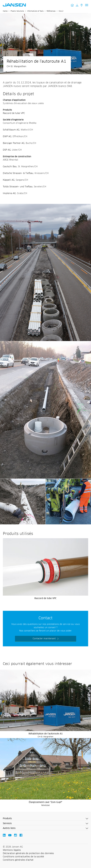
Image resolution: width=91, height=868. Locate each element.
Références (51, 11)
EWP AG (7, 136)
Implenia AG (9, 193)
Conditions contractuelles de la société (23, 857)
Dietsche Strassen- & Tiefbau (18, 173)
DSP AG (7, 150)
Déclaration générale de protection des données (28, 853)
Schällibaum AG (11, 130)
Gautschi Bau (10, 167)
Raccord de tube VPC (14, 113)
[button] (45, 819)
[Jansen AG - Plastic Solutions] (45, 206)
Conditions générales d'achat (18, 860)
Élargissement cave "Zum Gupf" (45, 802)
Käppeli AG (9, 180)
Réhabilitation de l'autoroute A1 (46, 734)
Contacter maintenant (44, 639)
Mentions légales (12, 850)
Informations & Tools (35, 11)
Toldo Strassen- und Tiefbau (18, 187)
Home (5, 11)
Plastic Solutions (17, 11)
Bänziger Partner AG (14, 143)
